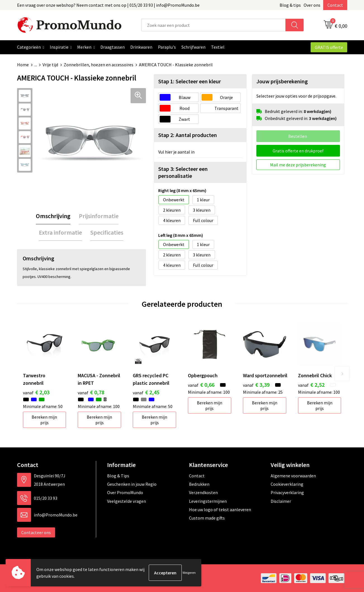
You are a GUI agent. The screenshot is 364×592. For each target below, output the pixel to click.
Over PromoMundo (125, 492)
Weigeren (189, 573)
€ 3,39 (256, 385)
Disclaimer (281, 501)
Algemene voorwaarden (293, 476)
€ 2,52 (311, 385)
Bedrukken (199, 484)
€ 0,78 (91, 392)
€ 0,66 (201, 385)
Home (23, 65)
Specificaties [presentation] (107, 232)
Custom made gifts (207, 518)
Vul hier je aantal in (176, 152)
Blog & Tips (118, 476)
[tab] (53, 216)
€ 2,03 (36, 392)
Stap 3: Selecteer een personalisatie (183, 172)
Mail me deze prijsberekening (298, 165)
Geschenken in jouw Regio (132, 484)
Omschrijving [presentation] (53, 216)
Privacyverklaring (287, 492)
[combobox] (213, 25)
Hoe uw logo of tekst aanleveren (220, 510)
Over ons (312, 5)
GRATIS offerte (329, 47)
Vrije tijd (50, 65)
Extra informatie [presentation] (60, 232)
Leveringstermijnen (208, 501)
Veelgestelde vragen (127, 501)
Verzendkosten (203, 492)
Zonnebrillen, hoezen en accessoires (99, 65)
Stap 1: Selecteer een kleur (190, 81)
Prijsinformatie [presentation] (99, 216)
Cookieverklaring (287, 484)
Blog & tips (290, 5)
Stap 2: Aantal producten (188, 135)
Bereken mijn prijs (44, 420)
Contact (335, 5)
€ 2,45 (146, 392)
